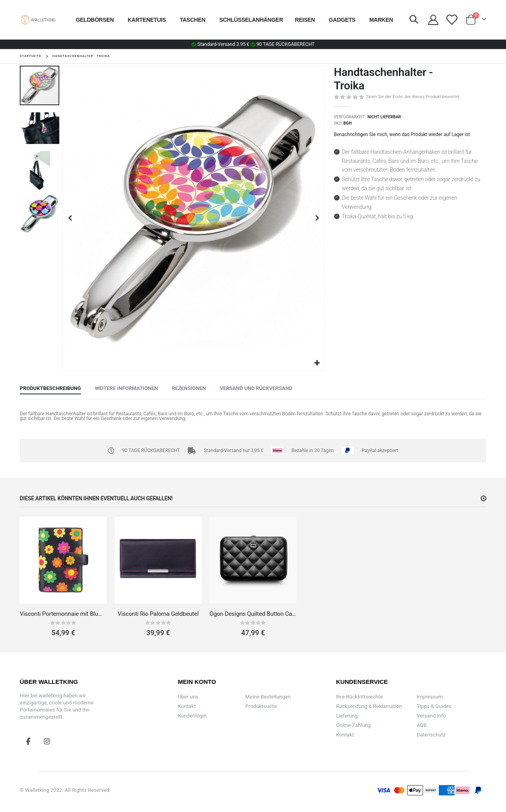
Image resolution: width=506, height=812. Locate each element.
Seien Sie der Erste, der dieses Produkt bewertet (413, 97)
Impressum (430, 697)
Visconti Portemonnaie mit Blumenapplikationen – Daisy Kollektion (63, 614)
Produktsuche (261, 706)
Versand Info (431, 716)
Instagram (47, 741)
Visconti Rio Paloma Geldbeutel (158, 614)
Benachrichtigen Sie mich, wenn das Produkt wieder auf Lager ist (402, 134)
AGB (422, 725)
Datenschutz (431, 735)
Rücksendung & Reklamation (369, 706)
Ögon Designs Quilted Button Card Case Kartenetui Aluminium (253, 614)
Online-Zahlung (353, 725)
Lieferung (347, 716)
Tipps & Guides (434, 706)
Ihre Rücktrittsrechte (359, 697)
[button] (317, 363)
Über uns (188, 697)
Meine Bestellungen (268, 697)
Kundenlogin (192, 716)
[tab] (50, 389)
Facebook (28, 741)
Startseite (30, 56)
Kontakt (187, 706)
